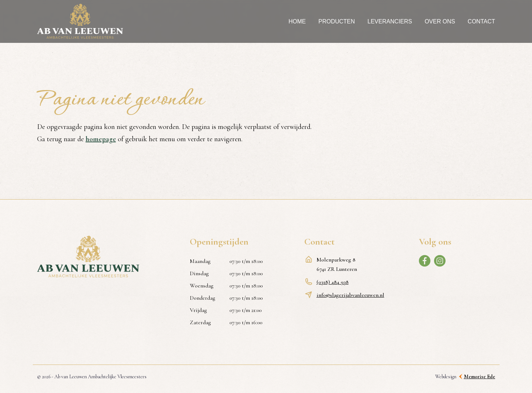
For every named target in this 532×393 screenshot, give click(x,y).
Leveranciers (390, 21)
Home (297, 21)
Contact (481, 21)
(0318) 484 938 (333, 282)
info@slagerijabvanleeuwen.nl (350, 295)
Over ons (440, 21)
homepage (101, 139)
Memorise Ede (480, 377)
